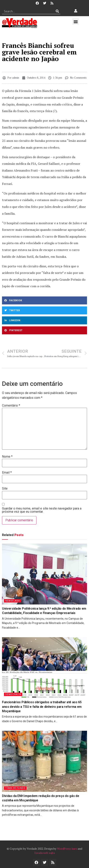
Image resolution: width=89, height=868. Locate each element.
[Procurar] (57, 11)
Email (7, 473)
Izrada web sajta (45, 853)
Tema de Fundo (15, 788)
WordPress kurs (67, 849)
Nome (7, 457)
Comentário (11, 406)
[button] (76, 21)
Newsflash (13, 601)
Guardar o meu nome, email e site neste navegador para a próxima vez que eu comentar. (42, 510)
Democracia (13, 694)
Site (5, 489)
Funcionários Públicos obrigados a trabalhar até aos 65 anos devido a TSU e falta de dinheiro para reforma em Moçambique (42, 707)
